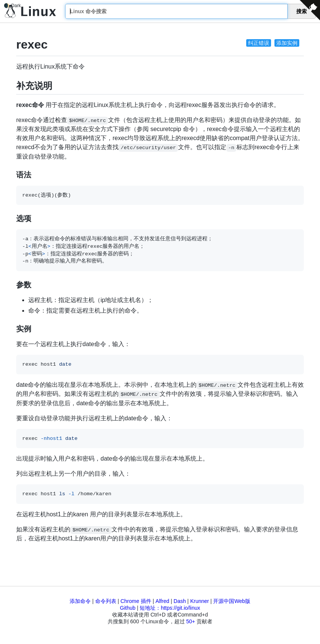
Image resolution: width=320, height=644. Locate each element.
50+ (190, 621)
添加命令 (80, 601)
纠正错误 (259, 43)
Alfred (162, 601)
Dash (180, 601)
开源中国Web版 (232, 601)
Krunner (200, 601)
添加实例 (287, 43)
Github (128, 608)
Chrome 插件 (136, 601)
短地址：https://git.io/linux (170, 608)
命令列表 (106, 601)
